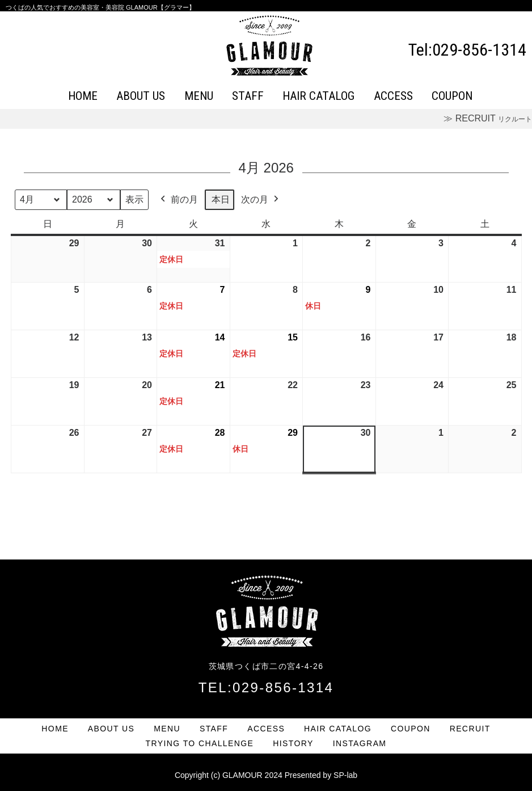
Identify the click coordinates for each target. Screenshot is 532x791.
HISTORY (293, 743)
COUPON (452, 96)
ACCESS (393, 96)
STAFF (248, 96)
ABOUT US (141, 96)
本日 (221, 199)
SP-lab (345, 775)
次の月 (261, 200)
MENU (199, 96)
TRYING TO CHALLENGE (200, 743)
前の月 (178, 200)
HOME (83, 96)
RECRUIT (470, 729)
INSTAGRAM (360, 743)
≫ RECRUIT (488, 118)
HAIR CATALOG (318, 96)
